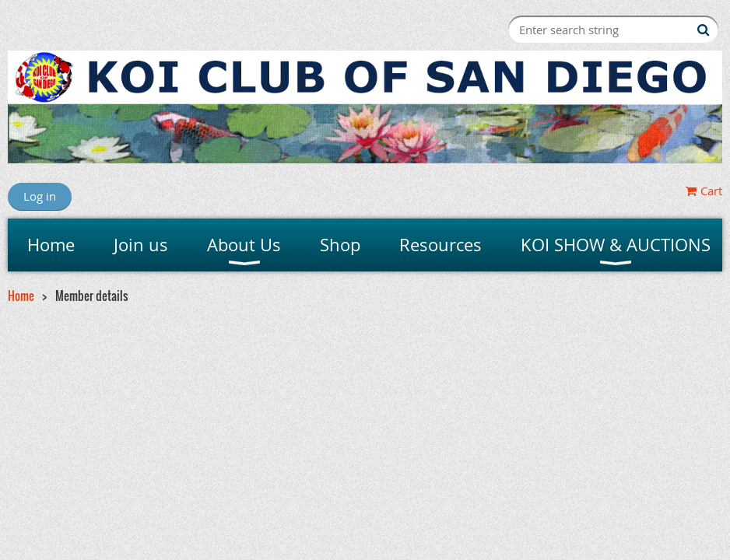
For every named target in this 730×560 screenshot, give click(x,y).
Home (21, 296)
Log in (40, 196)
